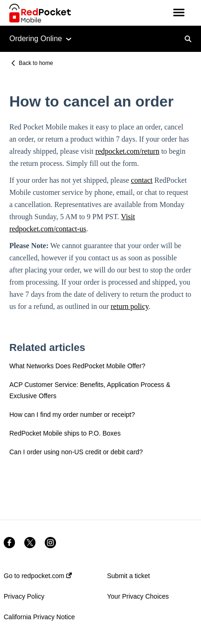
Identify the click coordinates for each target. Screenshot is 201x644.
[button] (179, 13)
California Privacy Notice (39, 617)
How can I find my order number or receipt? (72, 415)
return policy (129, 306)
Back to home (36, 63)
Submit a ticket (129, 576)
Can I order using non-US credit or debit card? (76, 452)
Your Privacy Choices (138, 596)
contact (142, 180)
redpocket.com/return (127, 151)
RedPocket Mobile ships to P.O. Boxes (65, 433)
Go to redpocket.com (38, 576)
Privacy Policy (24, 596)
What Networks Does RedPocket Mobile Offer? (77, 366)
